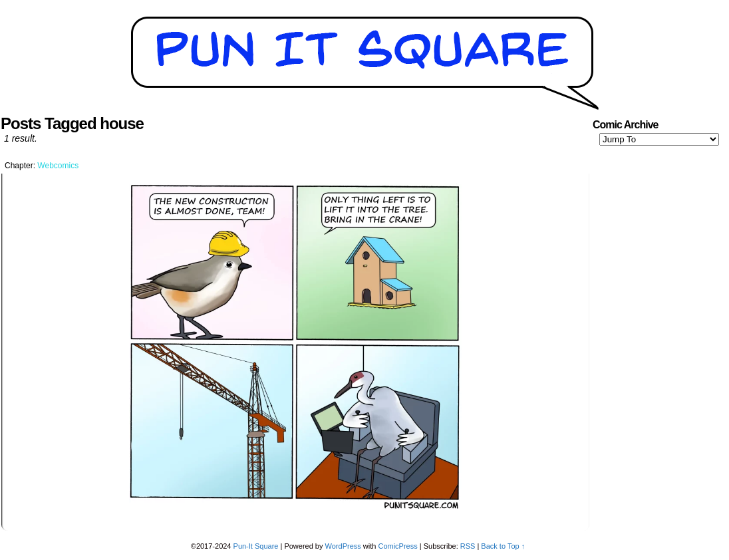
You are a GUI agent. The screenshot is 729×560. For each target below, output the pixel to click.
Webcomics (58, 166)
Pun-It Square (256, 546)
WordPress (343, 546)
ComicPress (397, 546)
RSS (468, 546)
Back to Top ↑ (503, 546)
